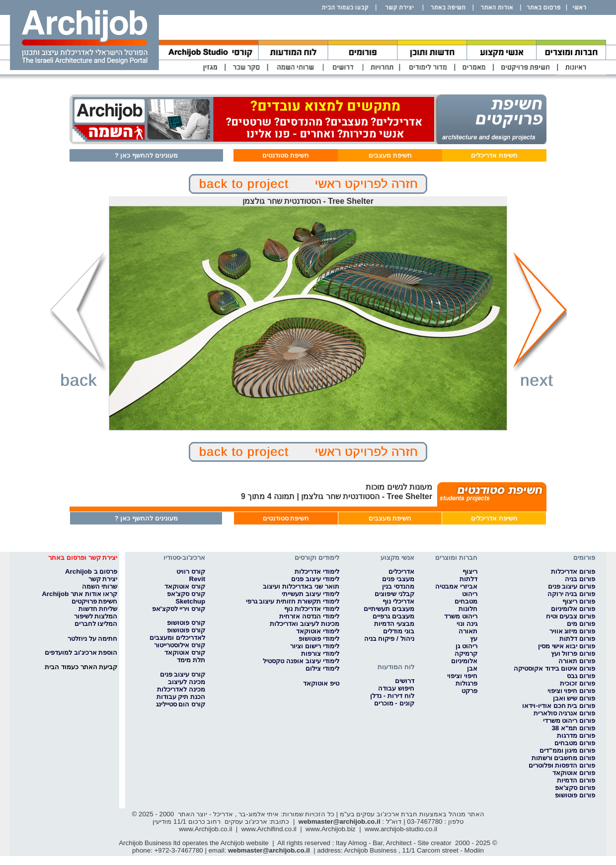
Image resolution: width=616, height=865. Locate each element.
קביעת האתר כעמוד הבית (81, 667)
